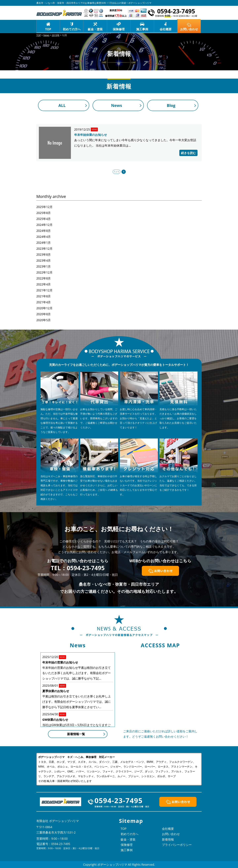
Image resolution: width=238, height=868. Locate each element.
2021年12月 (44, 290)
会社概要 (166, 29)
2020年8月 (44, 314)
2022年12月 (44, 272)
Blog (171, 105)
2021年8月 (44, 296)
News (117, 105)
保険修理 (119, 29)
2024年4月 (44, 237)
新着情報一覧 (76, 734)
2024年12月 (44, 225)
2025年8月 (44, 213)
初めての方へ (72, 29)
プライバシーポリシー (177, 845)
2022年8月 (44, 278)
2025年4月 (44, 219)
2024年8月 (44, 231)
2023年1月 (44, 266)
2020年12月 (44, 308)
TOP (48, 29)
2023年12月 (44, 249)
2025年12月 (44, 207)
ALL (62, 105)
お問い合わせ (171, 834)
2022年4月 (44, 284)
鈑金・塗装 (95, 29)
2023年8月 (44, 254)
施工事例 (142, 29)
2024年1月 (44, 243)
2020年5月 (44, 320)
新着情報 (168, 839)
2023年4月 (44, 260)
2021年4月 (44, 302)
